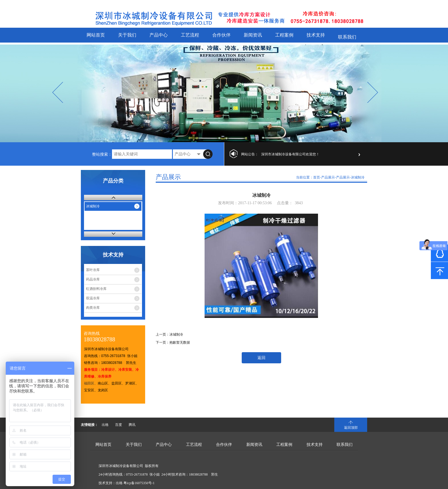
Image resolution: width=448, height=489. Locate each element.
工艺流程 (190, 35)
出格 (105, 425)
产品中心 (159, 35)
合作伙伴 (221, 35)
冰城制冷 (93, 206)
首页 (317, 177)
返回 (261, 358)
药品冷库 (93, 279)
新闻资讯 (253, 35)
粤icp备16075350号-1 (139, 483)
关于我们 (127, 35)
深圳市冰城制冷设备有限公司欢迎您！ (290, 154)
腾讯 (132, 425)
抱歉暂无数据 (180, 342)
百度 (119, 425)
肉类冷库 (93, 308)
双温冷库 (93, 298)
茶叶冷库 (93, 270)
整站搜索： (102, 154)
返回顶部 (351, 428)
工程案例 (284, 35)
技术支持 (316, 35)
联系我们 (347, 37)
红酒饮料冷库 (96, 289)
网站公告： (250, 154)
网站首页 (96, 35)
